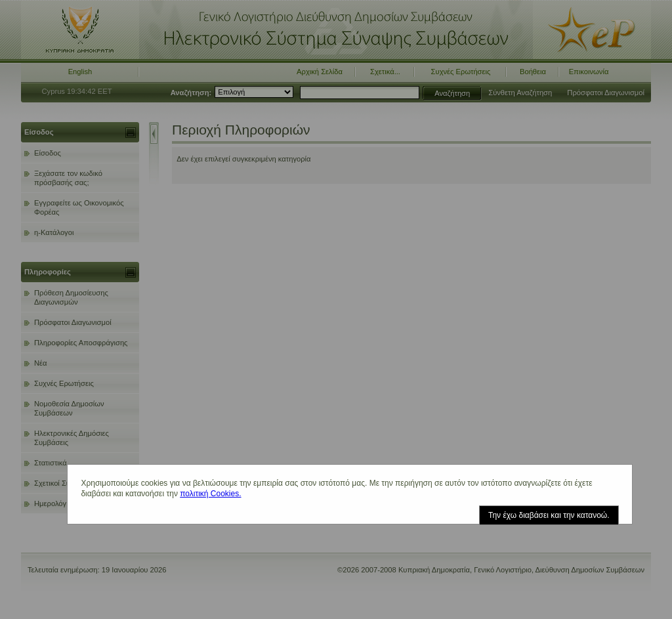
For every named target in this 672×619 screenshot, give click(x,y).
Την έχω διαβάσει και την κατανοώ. (549, 515)
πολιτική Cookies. (210, 494)
